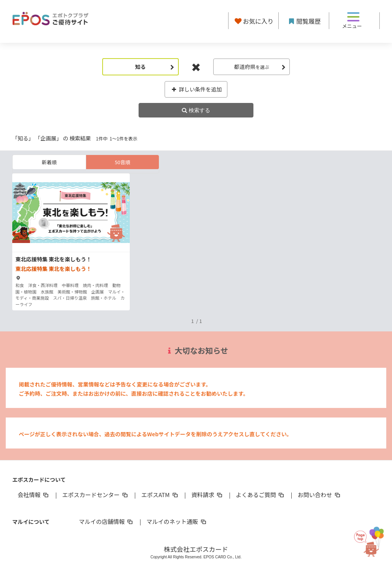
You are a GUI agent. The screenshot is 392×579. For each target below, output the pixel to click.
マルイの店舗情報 (106, 521)
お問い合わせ (320, 495)
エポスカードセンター (95, 495)
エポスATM (160, 495)
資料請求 (207, 495)
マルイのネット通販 (177, 521)
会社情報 (34, 495)
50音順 (122, 162)
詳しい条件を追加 (196, 89)
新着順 (49, 162)
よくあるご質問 (261, 495)
